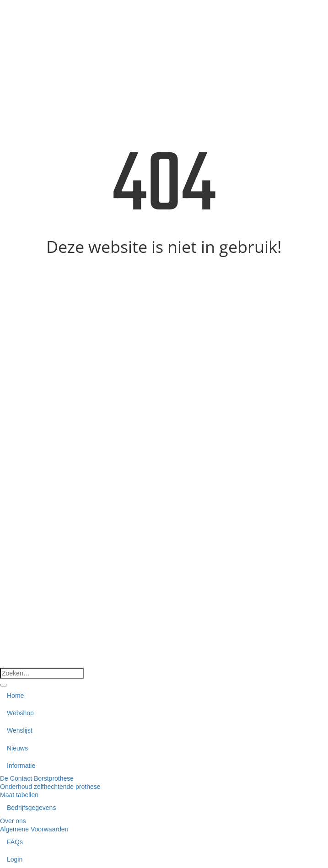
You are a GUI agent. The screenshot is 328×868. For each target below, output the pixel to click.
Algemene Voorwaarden (34, 829)
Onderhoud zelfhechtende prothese (50, 787)
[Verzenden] (4, 685)
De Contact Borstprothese (37, 778)
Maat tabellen (19, 795)
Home (15, 696)
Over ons (13, 821)
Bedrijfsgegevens (31, 808)
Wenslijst (20, 730)
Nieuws (17, 748)
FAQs (15, 842)
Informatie (21, 766)
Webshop (20, 713)
